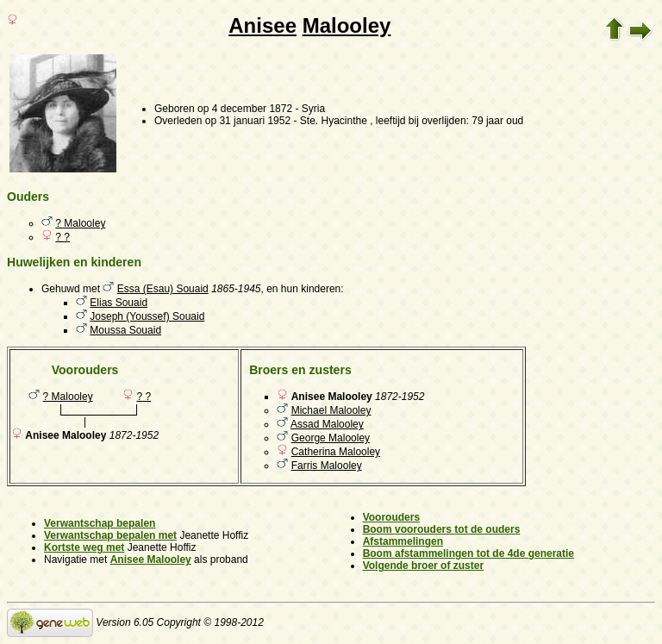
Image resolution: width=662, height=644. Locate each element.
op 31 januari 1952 (248, 121)
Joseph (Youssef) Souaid (147, 316)
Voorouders (391, 517)
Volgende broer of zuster (423, 566)
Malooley (347, 25)
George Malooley (331, 438)
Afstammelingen (403, 541)
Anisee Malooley (151, 560)
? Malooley (80, 223)
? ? (62, 237)
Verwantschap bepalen (100, 523)
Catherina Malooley (336, 452)
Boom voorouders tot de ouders (442, 529)
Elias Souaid (119, 303)
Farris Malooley (327, 466)
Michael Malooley (331, 410)
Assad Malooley (327, 424)
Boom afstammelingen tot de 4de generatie (468, 553)
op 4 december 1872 (245, 109)
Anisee (262, 25)
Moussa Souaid (125, 330)
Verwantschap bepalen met (110, 535)
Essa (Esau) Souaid (163, 289)
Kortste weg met (84, 547)
